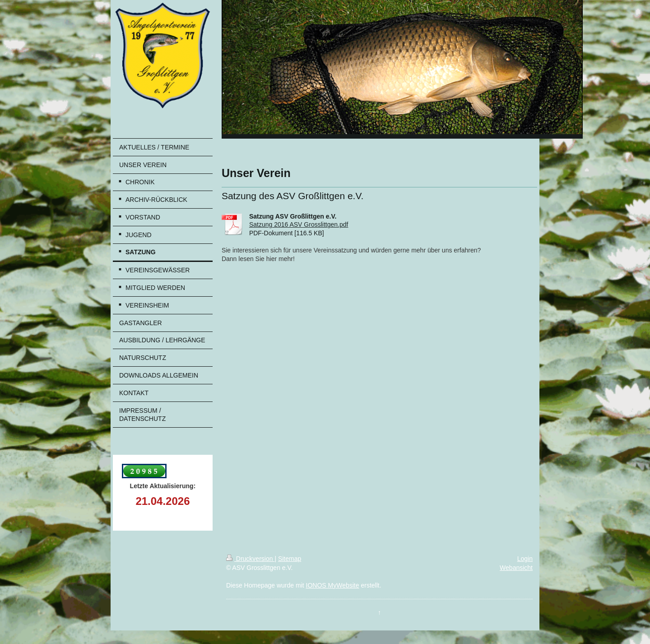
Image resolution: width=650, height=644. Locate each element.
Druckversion (250, 559)
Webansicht (516, 568)
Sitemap (290, 559)
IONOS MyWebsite (333, 585)
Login (525, 559)
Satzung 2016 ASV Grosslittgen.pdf (299, 224)
